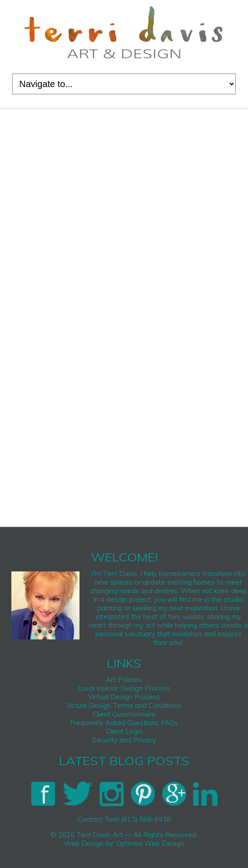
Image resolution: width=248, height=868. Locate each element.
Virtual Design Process (124, 697)
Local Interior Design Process (124, 688)
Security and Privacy (124, 740)
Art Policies (124, 680)
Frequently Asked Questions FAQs (124, 723)
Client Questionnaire (124, 714)
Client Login (124, 731)
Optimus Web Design (150, 843)
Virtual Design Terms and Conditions (124, 705)
